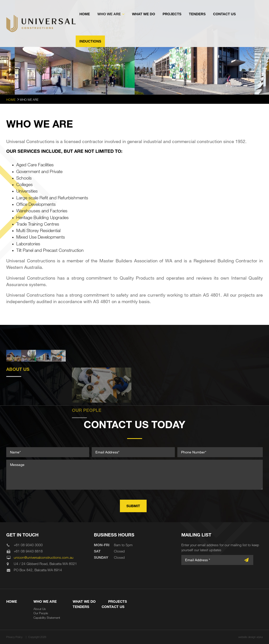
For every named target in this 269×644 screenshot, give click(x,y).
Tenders (197, 14)
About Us (40, 609)
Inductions (90, 41)
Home (85, 14)
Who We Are (109, 14)
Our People (41, 613)
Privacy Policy (14, 637)
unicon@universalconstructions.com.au (44, 557)
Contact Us (224, 14)
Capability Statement (47, 617)
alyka (260, 637)
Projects (172, 14)
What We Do (144, 14)
